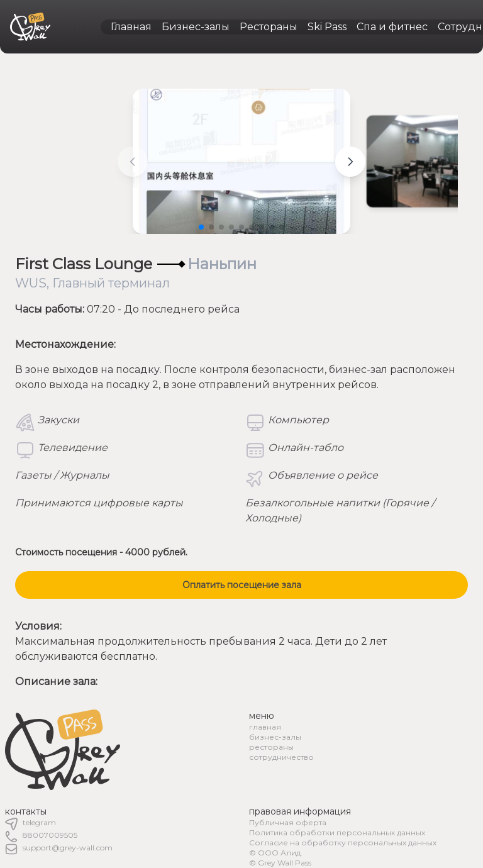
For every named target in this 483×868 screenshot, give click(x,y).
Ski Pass (327, 27)
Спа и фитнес (392, 27)
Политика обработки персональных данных (337, 832)
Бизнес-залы (196, 27)
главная (265, 727)
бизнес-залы (275, 737)
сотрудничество (281, 757)
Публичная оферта (288, 822)
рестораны (271, 747)
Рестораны (269, 27)
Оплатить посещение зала (242, 585)
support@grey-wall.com (68, 848)
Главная (131, 27)
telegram (39, 822)
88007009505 (50, 835)
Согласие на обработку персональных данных (343, 843)
